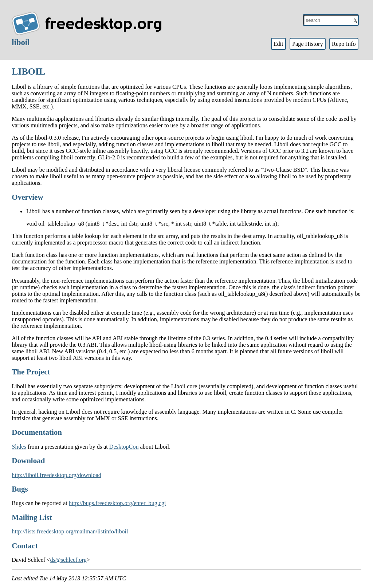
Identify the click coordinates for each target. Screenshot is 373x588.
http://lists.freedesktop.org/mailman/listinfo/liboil (70, 531)
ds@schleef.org (68, 560)
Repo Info (344, 44)
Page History (308, 44)
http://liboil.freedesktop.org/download (56, 475)
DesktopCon (124, 447)
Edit (278, 44)
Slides (19, 447)
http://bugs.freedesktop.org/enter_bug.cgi (117, 503)
